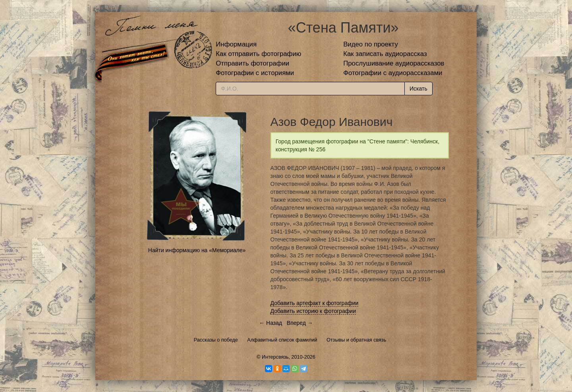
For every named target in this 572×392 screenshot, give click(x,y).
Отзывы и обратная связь (356, 340)
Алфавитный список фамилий (282, 340)
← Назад (271, 323)
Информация (236, 44)
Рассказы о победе (216, 340)
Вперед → (300, 323)
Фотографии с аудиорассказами (393, 73)
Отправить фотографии (252, 63)
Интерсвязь (275, 357)
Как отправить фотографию (258, 54)
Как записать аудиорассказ (385, 54)
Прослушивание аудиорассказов (394, 63)
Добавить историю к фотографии (313, 311)
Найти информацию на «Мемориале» (197, 250)
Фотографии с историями (255, 73)
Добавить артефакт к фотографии (315, 303)
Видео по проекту (371, 44)
